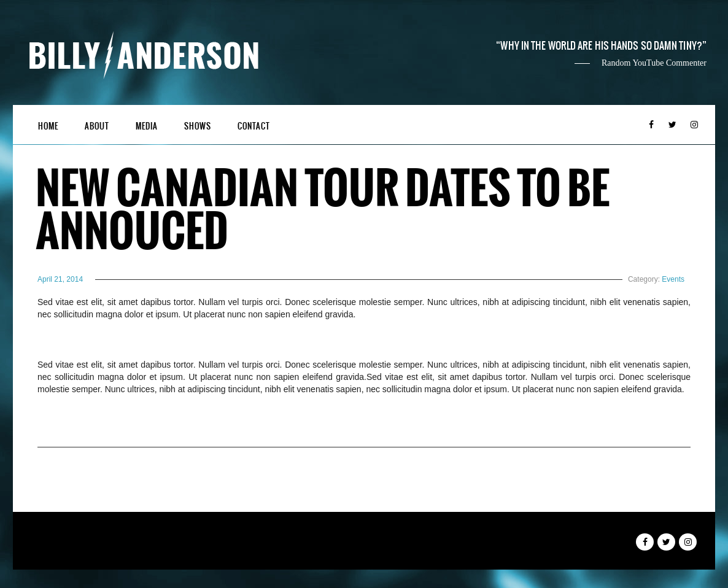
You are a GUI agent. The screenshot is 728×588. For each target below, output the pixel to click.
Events (673, 279)
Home (48, 126)
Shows (198, 126)
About (97, 126)
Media (147, 126)
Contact (254, 126)
